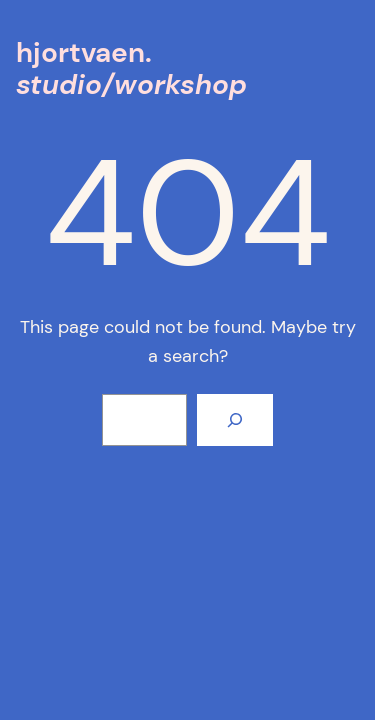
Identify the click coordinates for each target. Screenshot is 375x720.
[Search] (235, 420)
